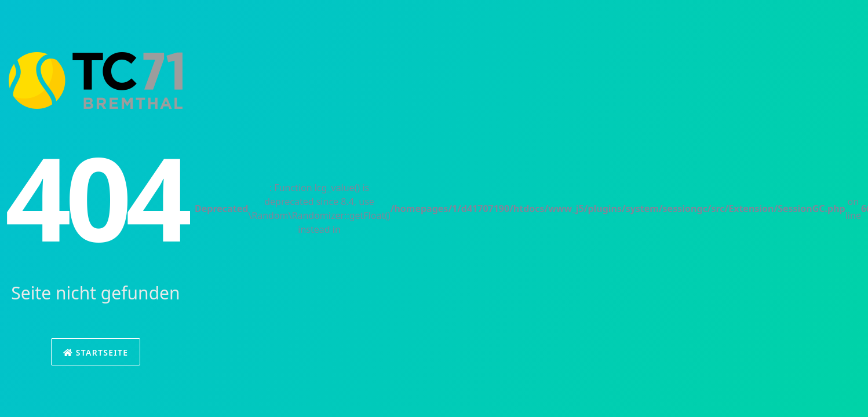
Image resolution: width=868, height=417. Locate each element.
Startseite (96, 352)
